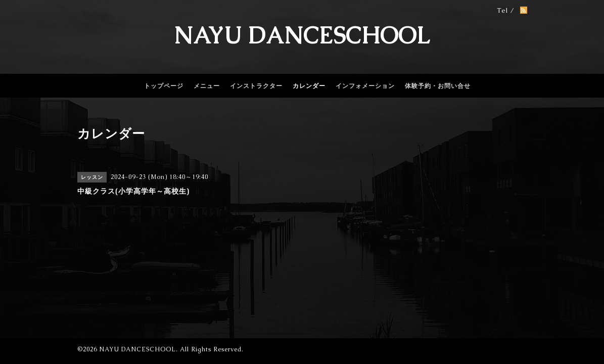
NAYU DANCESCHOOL (302, 35)
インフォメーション (365, 86)
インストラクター (256, 86)
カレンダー (309, 86)
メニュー (207, 86)
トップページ (164, 86)
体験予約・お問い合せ (438, 86)
